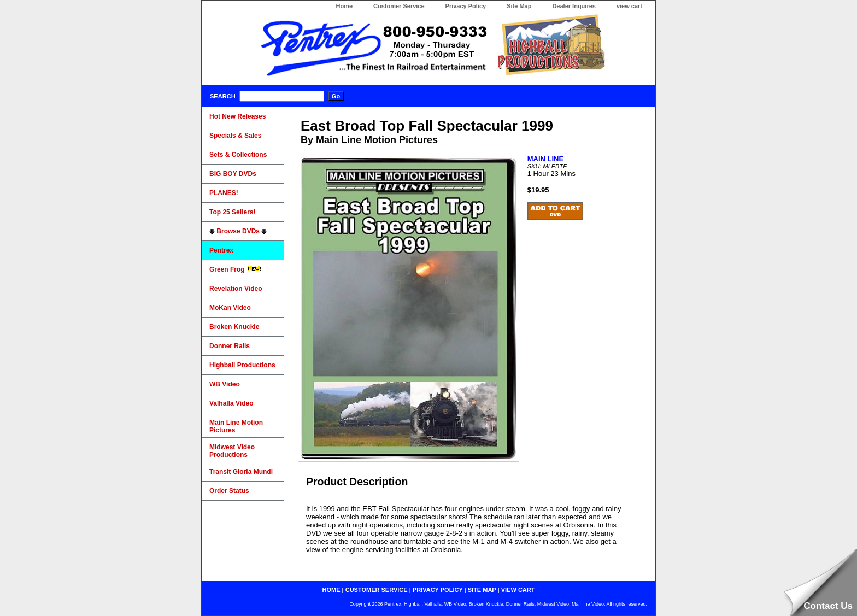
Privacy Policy (466, 6)
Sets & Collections (238, 155)
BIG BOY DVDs (233, 174)
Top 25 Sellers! (232, 212)
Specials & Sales (235, 136)
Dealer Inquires (574, 6)
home (331, 590)
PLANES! (224, 193)
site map (482, 590)
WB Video (225, 384)
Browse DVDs (238, 231)
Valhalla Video (231, 403)
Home (344, 6)
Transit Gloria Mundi (241, 472)
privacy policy (438, 590)
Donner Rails (230, 346)
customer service (377, 590)
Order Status (229, 491)
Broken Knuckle (234, 327)
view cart (629, 6)
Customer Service (399, 6)
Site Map (519, 6)
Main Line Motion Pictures (236, 426)
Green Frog (236, 269)
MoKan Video (230, 308)
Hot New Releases (237, 116)
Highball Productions (242, 365)
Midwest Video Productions (232, 451)
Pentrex (221, 250)
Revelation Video (236, 289)
